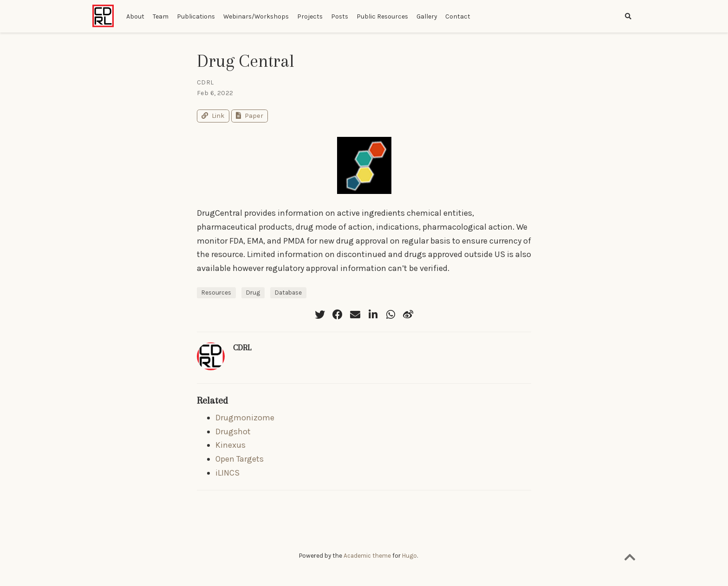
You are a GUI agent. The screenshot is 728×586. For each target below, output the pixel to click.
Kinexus (231, 445)
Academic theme (367, 556)
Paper (250, 116)
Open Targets (240, 459)
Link (213, 116)
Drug (253, 293)
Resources (216, 293)
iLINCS (227, 473)
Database (288, 293)
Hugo (409, 556)
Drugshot (233, 431)
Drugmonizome (245, 418)
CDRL (242, 348)
